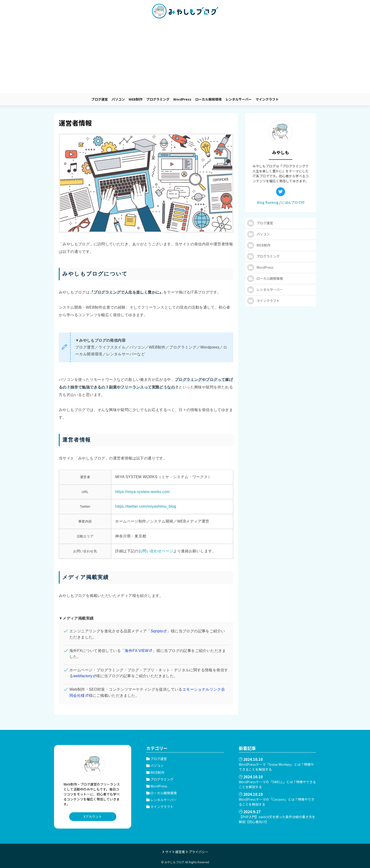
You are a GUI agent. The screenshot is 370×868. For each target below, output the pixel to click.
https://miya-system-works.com (142, 492)
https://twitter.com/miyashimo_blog (146, 506)
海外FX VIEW (137, 651)
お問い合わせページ (156, 551)
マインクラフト (267, 99)
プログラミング (158, 99)
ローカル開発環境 (208, 99)
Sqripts (157, 631)
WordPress (182, 99)
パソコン (118, 99)
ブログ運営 (100, 99)
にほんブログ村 (293, 202)
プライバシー (198, 852)
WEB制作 (136, 99)
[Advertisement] (185, 58)
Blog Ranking (268, 202)
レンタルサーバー (239, 99)
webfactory (83, 676)
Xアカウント (93, 817)
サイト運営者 (175, 852)
